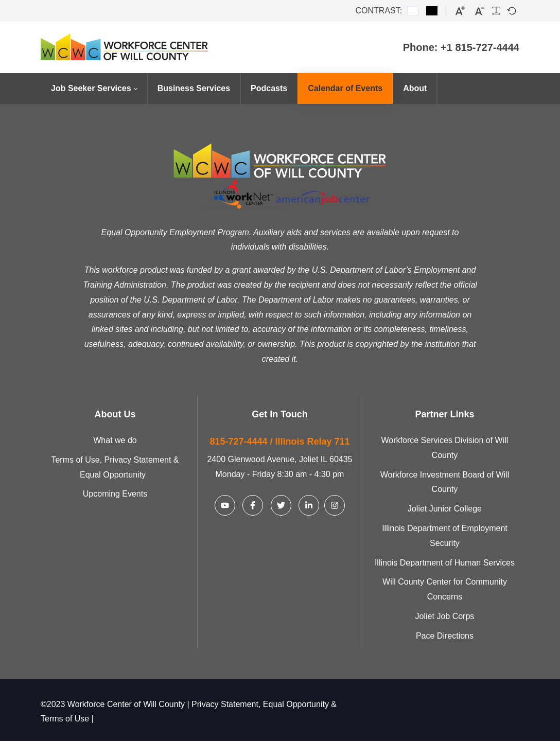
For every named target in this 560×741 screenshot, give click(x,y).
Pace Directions (445, 634)
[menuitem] (94, 89)
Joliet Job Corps (445, 615)
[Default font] (512, 11)
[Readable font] (496, 11)
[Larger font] (460, 11)
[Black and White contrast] (432, 11)
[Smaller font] (480, 11)
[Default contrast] (413, 11)
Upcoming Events (115, 493)
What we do (115, 439)
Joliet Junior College (445, 508)
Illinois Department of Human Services (445, 561)
